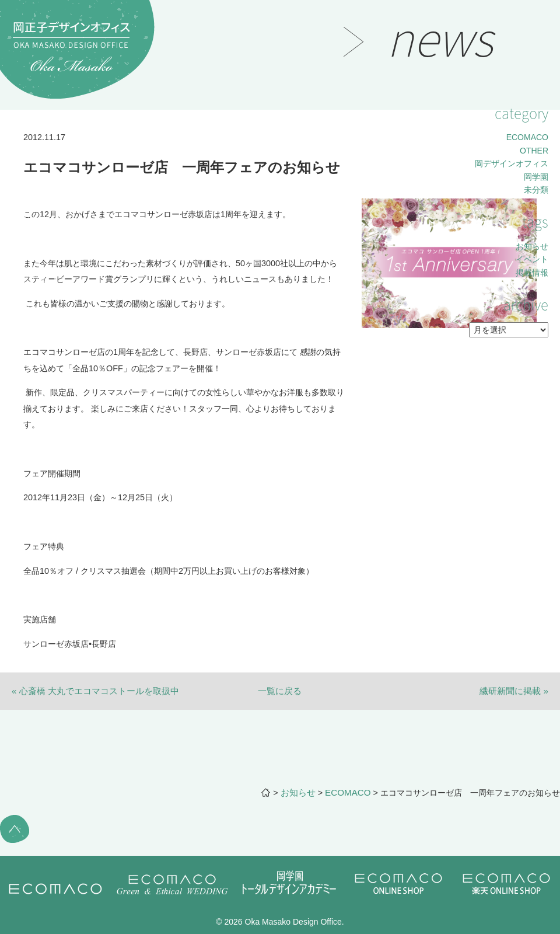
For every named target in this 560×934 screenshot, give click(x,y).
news (33, 218)
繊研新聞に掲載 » (514, 691)
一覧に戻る (280, 691)
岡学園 (536, 177)
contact (38, 277)
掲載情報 (532, 273)
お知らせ (532, 246)
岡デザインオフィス (512, 163)
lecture (37, 248)
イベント (532, 259)
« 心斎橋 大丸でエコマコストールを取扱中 (95, 691)
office (34, 306)
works (35, 159)
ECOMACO (527, 137)
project (38, 188)
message (42, 129)
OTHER (534, 151)
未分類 (536, 190)
